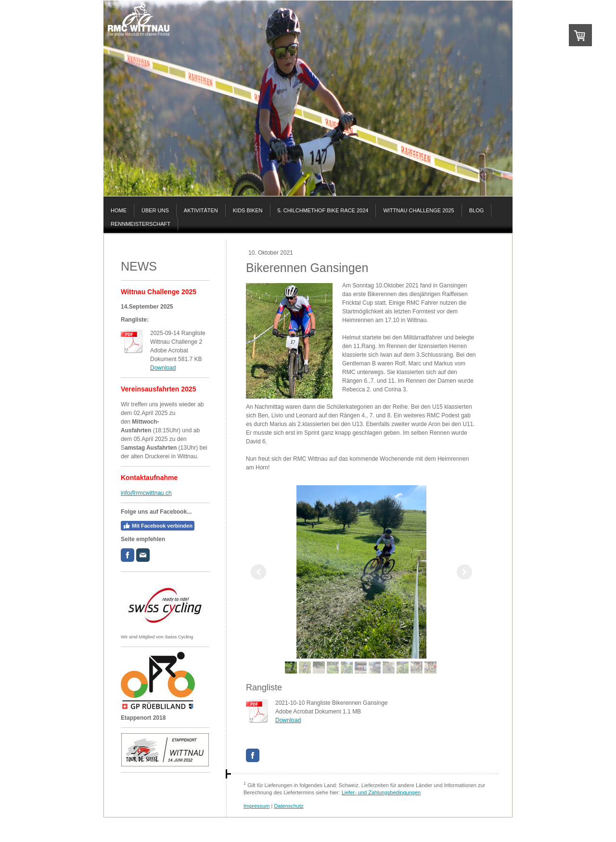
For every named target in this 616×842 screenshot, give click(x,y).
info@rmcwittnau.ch (146, 493)
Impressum (257, 806)
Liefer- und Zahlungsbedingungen (381, 792)
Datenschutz (289, 806)
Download (163, 368)
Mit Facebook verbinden (158, 526)
